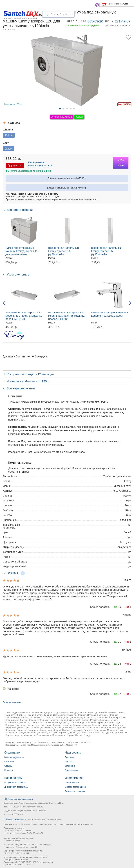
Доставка (70, 757)
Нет (127, 607)
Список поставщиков (75, 787)
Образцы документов (14, 819)
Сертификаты (72, 783)
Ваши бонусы (13, 778)
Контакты (9, 762)
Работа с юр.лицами (75, 791)
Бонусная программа (15, 783)
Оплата (69, 762)
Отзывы (8, 766)
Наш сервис (73, 753)
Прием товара (72, 770)
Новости (8, 770)
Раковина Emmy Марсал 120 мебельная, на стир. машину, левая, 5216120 (24, 316)
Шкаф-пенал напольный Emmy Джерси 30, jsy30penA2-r (63, 251)
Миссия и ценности (14, 757)
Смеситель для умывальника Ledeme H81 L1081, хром (109, 314)
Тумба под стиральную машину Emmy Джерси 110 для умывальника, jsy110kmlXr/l (22, 253)
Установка (70, 766)
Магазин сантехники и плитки (21, 18)
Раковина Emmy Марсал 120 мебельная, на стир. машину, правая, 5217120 (66, 316)
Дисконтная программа (16, 787)
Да (116, 607)
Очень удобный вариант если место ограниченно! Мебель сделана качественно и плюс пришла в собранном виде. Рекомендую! (64, 680)
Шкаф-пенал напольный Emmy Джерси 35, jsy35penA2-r (106, 251)
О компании (12, 753)
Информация (74, 778)
